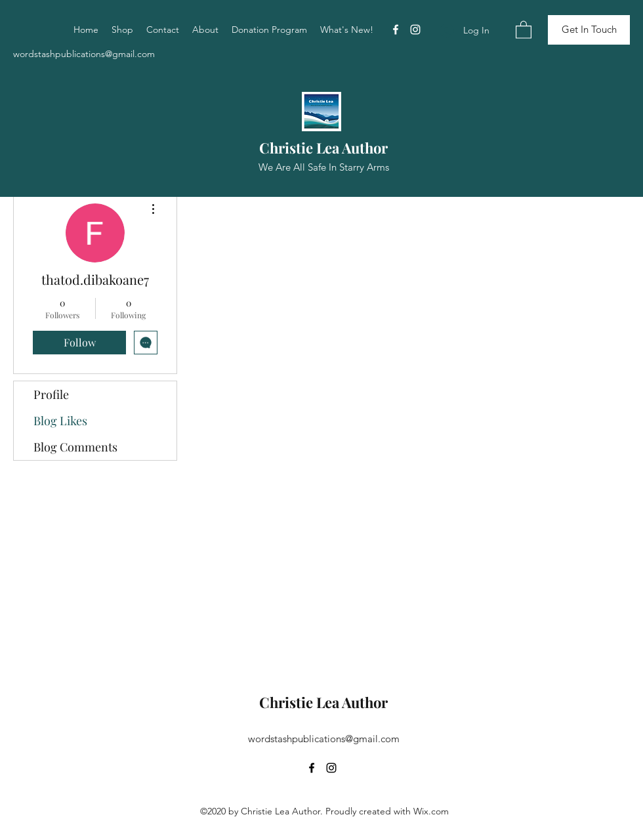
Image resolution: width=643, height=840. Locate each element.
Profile (51, 394)
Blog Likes (60, 421)
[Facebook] (396, 30)
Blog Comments (75, 447)
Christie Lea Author (323, 148)
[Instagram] (415, 30)
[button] (524, 29)
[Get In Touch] (589, 30)
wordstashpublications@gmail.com (84, 54)
